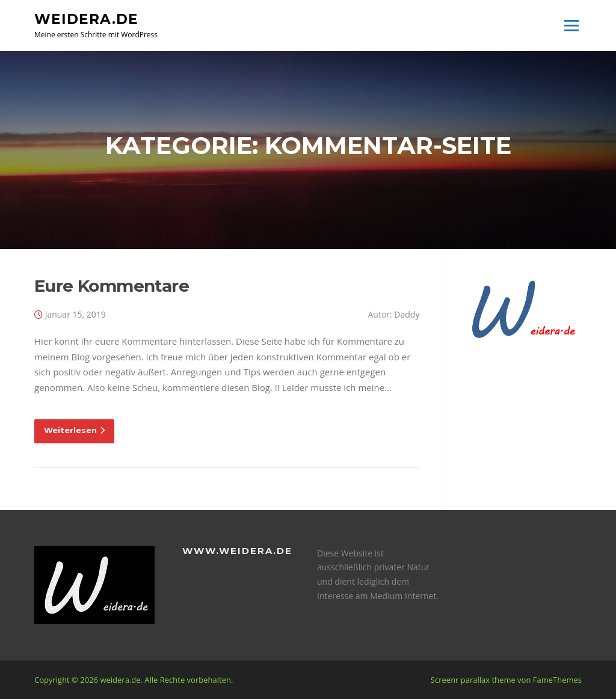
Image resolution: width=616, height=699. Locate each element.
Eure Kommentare (112, 286)
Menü (571, 25)
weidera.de (86, 19)
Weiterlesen (74, 430)
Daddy (407, 314)
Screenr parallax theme (473, 680)
